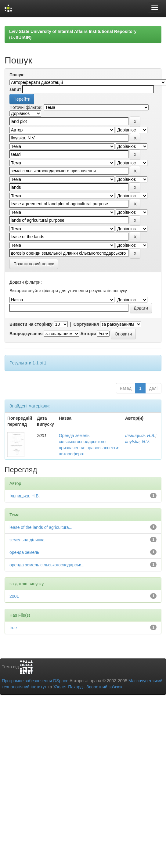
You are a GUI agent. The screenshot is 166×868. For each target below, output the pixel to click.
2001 (14, 596)
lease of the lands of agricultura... (41, 527)
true (13, 628)
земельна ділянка (27, 540)
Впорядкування (26, 334)
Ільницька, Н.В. (140, 436)
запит (15, 89)
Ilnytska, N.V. (137, 442)
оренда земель (24, 552)
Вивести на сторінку (31, 324)
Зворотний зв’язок (104, 687)
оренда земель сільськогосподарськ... (47, 565)
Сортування (86, 324)
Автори (88, 334)
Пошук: (17, 75)
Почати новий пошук (34, 264)
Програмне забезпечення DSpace (35, 681)
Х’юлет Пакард (68, 687)
